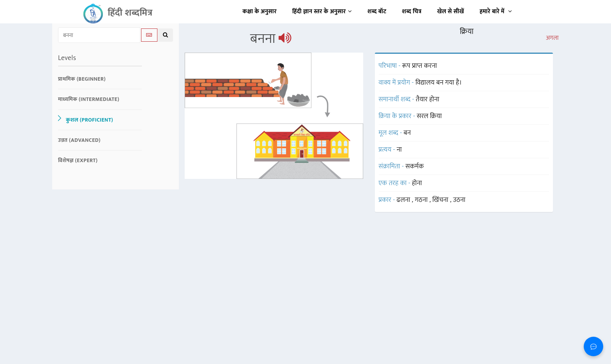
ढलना (404, 200)
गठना (422, 200)
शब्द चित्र (412, 11)
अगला (552, 38)
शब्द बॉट (377, 11)
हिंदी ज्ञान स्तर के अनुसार (322, 11)
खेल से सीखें (451, 11)
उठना (459, 200)
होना (417, 183)
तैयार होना (428, 99)
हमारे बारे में (496, 11)
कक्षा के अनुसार (260, 11)
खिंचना (441, 200)
